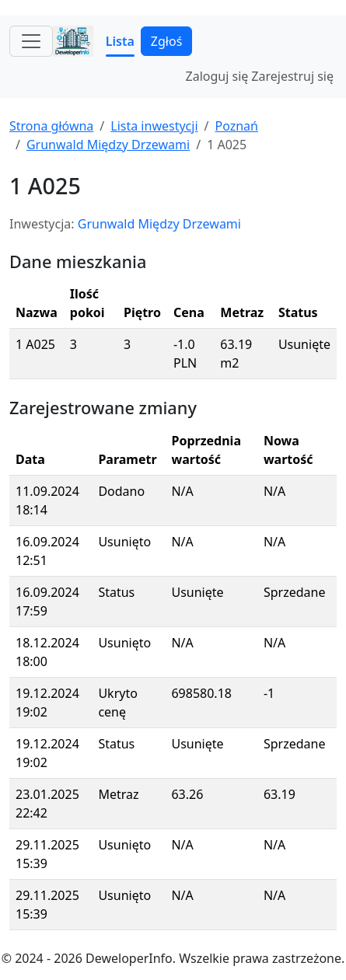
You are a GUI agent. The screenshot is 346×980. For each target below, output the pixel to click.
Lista (120, 41)
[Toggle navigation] (31, 41)
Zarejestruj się (292, 76)
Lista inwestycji (154, 126)
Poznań (236, 126)
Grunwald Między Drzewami (108, 145)
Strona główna (51, 126)
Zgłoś (166, 41)
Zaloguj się (217, 76)
